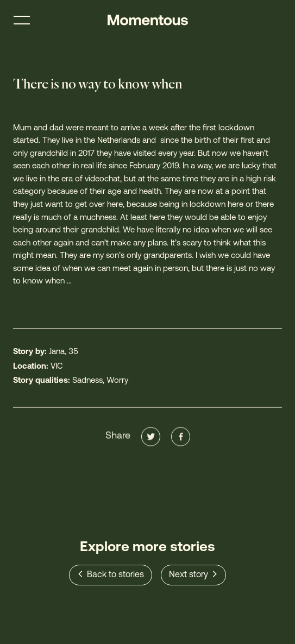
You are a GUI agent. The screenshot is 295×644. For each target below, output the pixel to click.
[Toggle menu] (22, 20)
